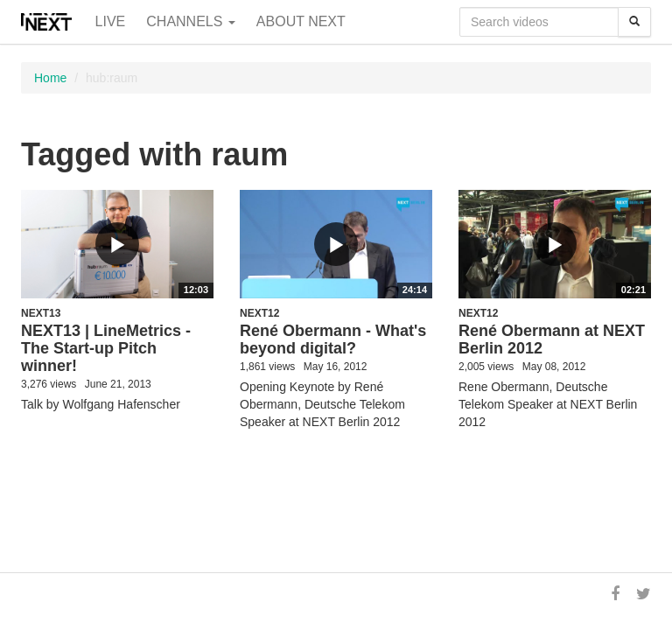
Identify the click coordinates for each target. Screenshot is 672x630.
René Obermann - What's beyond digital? (333, 339)
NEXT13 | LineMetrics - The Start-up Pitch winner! (106, 348)
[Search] (634, 22)
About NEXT (301, 21)
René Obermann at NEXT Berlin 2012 (552, 339)
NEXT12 (259, 313)
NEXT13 (41, 313)
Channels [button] (191, 21)
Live (111, 21)
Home (50, 78)
